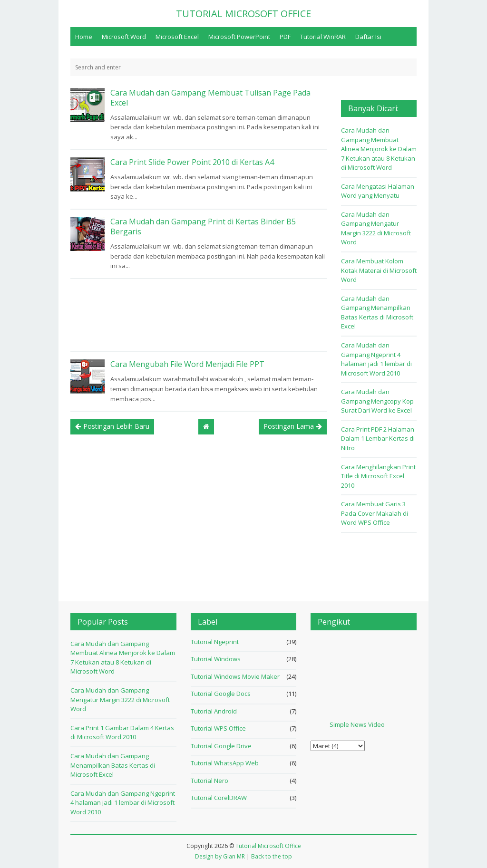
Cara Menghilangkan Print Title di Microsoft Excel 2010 (378, 476)
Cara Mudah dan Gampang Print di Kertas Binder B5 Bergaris (203, 227)
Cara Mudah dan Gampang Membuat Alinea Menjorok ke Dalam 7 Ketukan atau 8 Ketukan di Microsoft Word (379, 149)
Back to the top (272, 856)
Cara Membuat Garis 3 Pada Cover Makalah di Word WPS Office (375, 513)
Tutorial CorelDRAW (219, 798)
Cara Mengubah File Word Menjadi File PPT (187, 364)
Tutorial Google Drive (221, 746)
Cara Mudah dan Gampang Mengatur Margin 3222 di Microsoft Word (376, 228)
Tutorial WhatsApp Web (225, 763)
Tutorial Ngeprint (215, 642)
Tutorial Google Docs (221, 694)
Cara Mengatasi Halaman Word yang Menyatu (378, 191)
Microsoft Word (124, 37)
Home (84, 37)
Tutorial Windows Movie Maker (235, 676)
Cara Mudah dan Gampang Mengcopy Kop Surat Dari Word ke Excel (377, 401)
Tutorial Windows (216, 659)
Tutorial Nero (209, 781)
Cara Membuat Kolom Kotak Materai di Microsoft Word (379, 270)
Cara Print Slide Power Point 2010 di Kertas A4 (192, 162)
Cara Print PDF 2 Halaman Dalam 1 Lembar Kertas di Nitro (378, 439)
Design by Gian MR (220, 856)
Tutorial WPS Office (218, 728)
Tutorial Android (214, 711)
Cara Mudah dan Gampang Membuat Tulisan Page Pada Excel (210, 98)
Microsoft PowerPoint (239, 37)
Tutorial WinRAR (323, 37)
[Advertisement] (199, 315)
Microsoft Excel (177, 37)
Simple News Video (357, 724)
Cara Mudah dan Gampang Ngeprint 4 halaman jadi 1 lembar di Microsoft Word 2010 (376, 359)
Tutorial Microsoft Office (268, 846)
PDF (285, 37)
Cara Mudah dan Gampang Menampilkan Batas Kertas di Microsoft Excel (377, 313)
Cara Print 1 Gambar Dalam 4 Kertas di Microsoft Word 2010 (122, 733)
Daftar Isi (368, 37)
